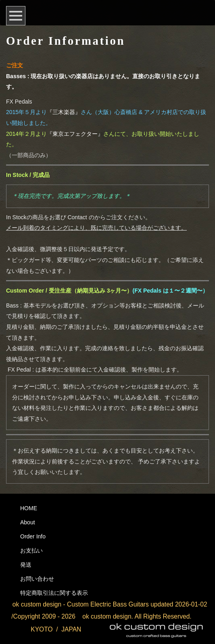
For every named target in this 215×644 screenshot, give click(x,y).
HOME (29, 508)
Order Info (33, 536)
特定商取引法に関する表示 (54, 593)
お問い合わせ (37, 579)
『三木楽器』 (64, 112)
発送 (26, 565)
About (28, 522)
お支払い (31, 551)
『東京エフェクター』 (75, 134)
